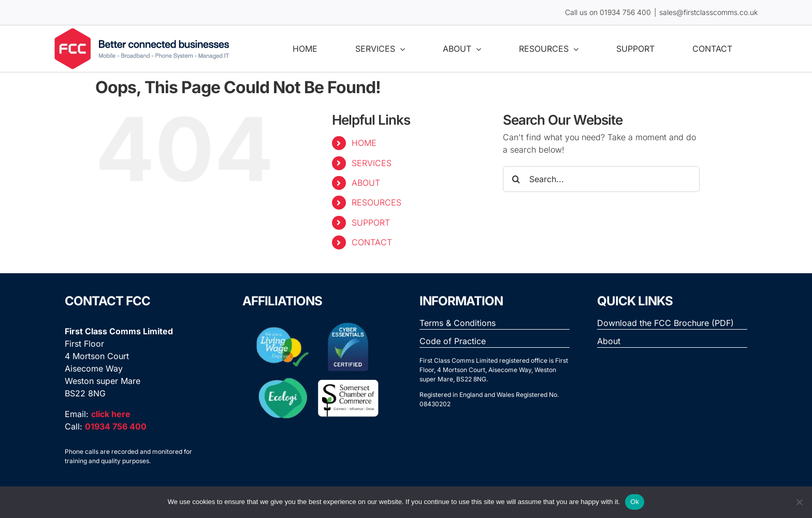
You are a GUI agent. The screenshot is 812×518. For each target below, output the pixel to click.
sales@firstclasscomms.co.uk (708, 12)
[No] (799, 502)
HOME (364, 143)
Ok (635, 502)
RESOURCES (376, 202)
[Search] (516, 179)
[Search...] (601, 179)
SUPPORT (371, 223)
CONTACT (372, 242)
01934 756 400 (625, 12)
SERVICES (372, 163)
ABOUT (366, 183)
